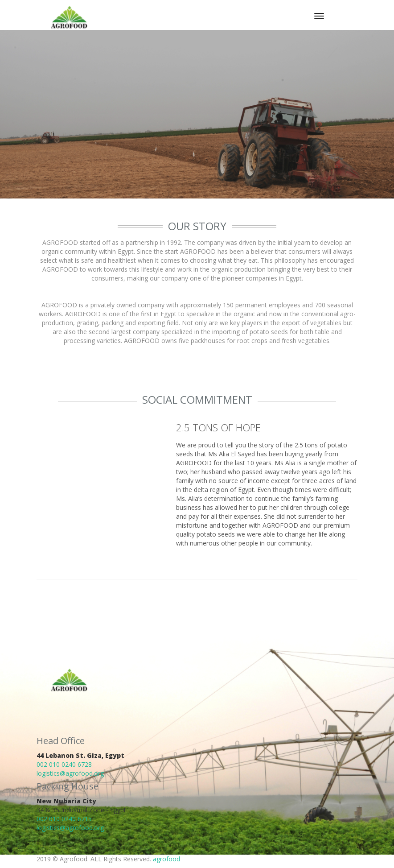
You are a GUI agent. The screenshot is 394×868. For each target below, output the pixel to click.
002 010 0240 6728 (64, 764)
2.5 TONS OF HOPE (218, 427)
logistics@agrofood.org (70, 773)
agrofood (166, 859)
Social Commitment (197, 399)
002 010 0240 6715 (64, 819)
